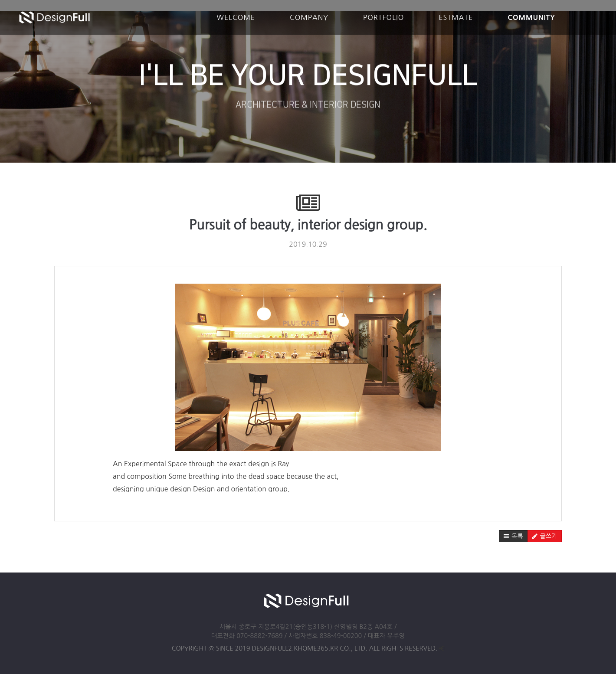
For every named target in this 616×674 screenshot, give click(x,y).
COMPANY (309, 17)
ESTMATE (456, 17)
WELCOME (236, 17)
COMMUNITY (531, 17)
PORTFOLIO (383, 17)
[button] (513, 536)
